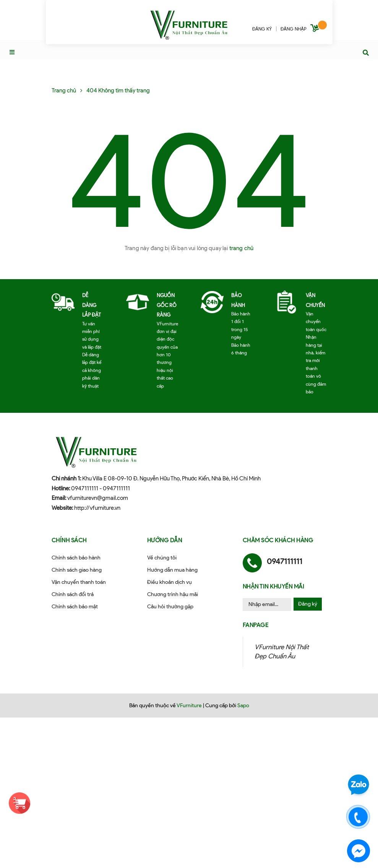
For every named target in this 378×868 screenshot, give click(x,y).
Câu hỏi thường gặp (170, 607)
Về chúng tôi (162, 558)
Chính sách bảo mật (75, 607)
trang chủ (241, 248)
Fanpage (256, 625)
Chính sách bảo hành (76, 558)
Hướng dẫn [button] (165, 540)
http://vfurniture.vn (97, 508)
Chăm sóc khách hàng (278, 540)
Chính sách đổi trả (73, 594)
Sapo (243, 706)
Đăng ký (308, 604)
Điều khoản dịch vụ (170, 582)
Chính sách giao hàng (77, 570)
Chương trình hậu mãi (173, 594)
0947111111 (85, 488)
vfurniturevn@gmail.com (98, 498)
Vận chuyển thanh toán (79, 582)
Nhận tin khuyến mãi (274, 587)
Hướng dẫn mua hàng (172, 570)
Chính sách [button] (69, 540)
